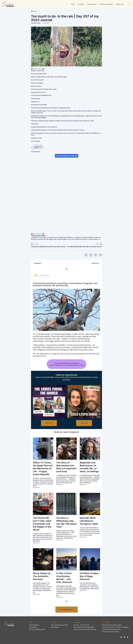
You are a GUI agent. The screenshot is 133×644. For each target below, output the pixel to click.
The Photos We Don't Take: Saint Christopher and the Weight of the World (42, 524)
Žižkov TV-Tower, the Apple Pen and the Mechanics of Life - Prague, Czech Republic (43, 468)
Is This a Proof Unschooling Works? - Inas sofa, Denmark (64, 578)
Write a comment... (42, 275)
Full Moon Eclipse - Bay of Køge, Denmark (90, 576)
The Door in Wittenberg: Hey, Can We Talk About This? (66, 522)
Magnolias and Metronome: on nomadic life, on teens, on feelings (89, 467)
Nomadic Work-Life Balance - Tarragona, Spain (89, 521)
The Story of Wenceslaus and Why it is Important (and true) (66, 467)
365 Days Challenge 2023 (37, 629)
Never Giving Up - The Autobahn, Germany (42, 576)
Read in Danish (37, 69)
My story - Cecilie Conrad (82, 625)
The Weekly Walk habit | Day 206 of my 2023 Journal (85, 247)
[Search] (129, 4)
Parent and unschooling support (112, 625)
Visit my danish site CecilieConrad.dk (85, 629)
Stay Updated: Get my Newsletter (84, 627)
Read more (36, 487)
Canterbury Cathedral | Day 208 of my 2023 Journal (48, 247)
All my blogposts (34, 625)
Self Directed (55, 627)
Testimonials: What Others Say (111, 629)
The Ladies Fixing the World (59, 625)
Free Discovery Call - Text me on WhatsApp (115, 627)
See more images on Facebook (67, 156)
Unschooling (33, 627)
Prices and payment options (111, 632)
